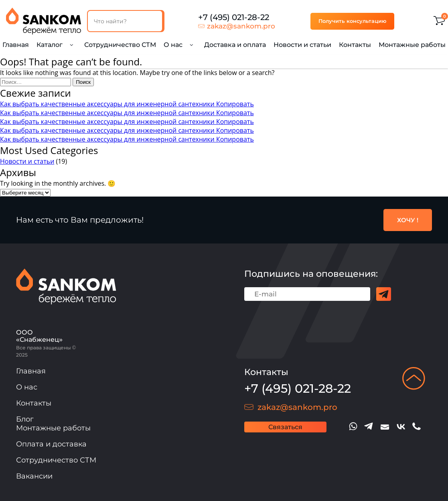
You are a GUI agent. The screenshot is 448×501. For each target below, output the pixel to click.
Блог (25, 419)
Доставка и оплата (235, 45)
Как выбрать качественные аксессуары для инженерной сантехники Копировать (127, 104)
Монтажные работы (412, 45)
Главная (16, 45)
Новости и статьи (302, 45)
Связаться (285, 427)
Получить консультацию (352, 21)
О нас (27, 387)
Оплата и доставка (51, 444)
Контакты (355, 45)
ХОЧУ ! (408, 220)
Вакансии (34, 476)
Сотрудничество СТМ (120, 45)
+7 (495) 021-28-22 (234, 17)
